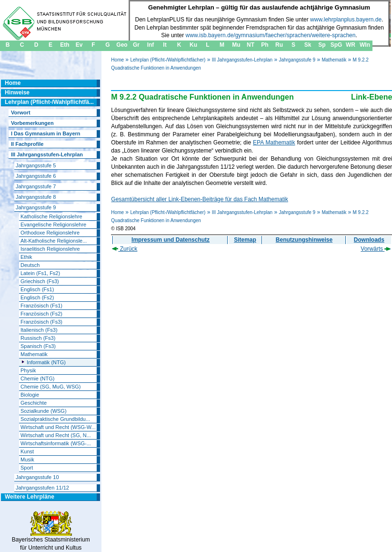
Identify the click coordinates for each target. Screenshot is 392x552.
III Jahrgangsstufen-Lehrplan (242, 60)
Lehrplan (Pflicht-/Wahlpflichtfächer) (168, 60)
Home (117, 60)
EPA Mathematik (274, 143)
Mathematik (334, 60)
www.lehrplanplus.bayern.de (346, 20)
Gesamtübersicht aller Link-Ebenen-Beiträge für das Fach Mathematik (200, 199)
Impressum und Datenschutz (171, 240)
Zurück (125, 249)
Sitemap (245, 240)
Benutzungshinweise (304, 240)
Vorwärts (376, 249)
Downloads (369, 240)
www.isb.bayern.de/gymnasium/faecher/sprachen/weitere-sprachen (271, 35)
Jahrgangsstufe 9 (297, 60)
